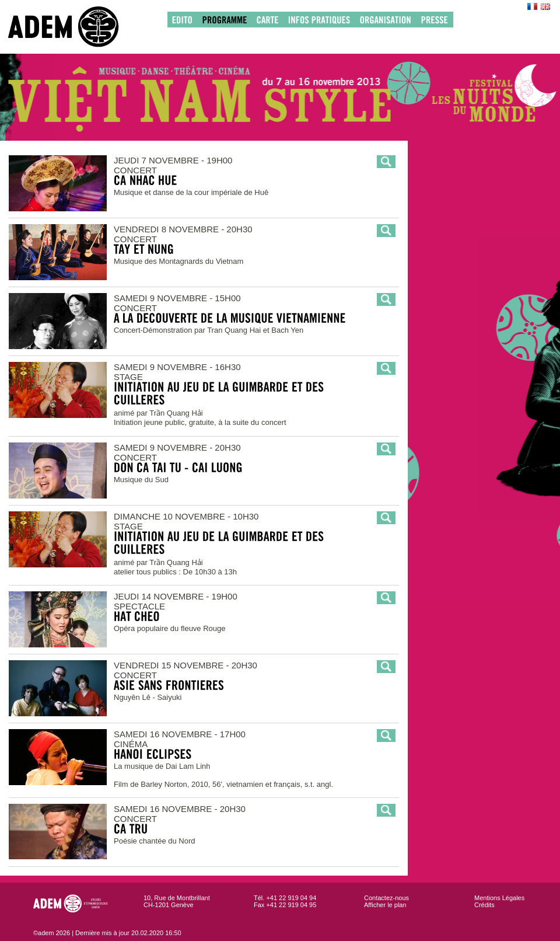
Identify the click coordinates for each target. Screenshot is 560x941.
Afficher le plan (385, 905)
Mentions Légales (499, 898)
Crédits (484, 905)
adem (75, 27)
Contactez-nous (386, 898)
